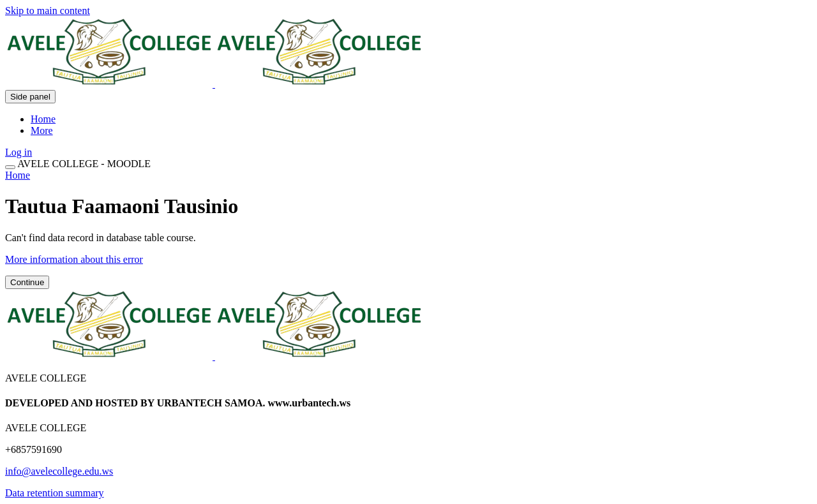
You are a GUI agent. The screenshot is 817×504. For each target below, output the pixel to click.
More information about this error (74, 259)
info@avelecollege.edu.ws (59, 471)
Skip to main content (48, 11)
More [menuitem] (42, 130)
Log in (19, 152)
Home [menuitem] (43, 119)
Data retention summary (55, 493)
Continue (27, 282)
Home (18, 175)
